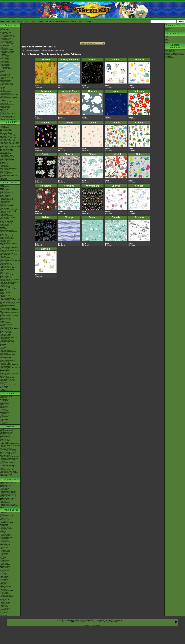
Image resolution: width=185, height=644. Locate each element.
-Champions (4, 86)
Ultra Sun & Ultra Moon (7, 230)
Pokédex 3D (4, 285)
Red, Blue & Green (6, 357)
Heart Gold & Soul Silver (7, 298)
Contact (27, 22)
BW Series (3, 418)
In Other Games (5, 375)
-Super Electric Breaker (7, 597)
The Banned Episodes (7, 151)
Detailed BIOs (4, 401)
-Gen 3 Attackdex (5, 58)
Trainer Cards (4, 517)
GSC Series (4, 408)
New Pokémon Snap (6, 223)
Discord (34, 22)
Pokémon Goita (5, 388)
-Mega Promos (4, 568)
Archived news (4, 30)
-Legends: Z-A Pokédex (7, 51)
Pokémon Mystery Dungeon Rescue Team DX (8, 218)
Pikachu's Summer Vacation (8, 482)
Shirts (166, 30)
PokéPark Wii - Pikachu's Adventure (7, 306)
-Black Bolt (3, 531)
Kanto (166, 36)
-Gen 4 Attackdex (5, 60)
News (2, 28)
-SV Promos (4, 569)
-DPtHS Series (4, 560)
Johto (166, 38)
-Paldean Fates (5, 546)
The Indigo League (6, 129)
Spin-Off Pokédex (5, 74)
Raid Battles (4, 521)
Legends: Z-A (4, 191)
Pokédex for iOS (5, 292)
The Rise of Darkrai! (6, 448)
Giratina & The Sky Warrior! (8, 449)
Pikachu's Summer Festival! (8, 491)
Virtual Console (5, 376)
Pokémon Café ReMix (7, 198)
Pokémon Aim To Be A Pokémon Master (9, 144)
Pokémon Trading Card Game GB (10, 368)
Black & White (4, 272)
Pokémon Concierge (6, 173)
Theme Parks (4, 109)
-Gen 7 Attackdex (5, 64)
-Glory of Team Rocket (7, 591)
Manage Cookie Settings (114, 620)
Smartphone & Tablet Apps (8, 381)
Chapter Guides (5, 402)
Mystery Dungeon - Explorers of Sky (9, 310)
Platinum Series (5, 415)
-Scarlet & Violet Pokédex (8, 50)
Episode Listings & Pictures (8, 125)
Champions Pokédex (76, 22)
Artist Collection (169, 50)
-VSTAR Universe (5, 608)
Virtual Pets (3, 382)
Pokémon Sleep (5, 203)
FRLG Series (4, 411)
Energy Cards (4, 518)
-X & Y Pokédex (5, 40)
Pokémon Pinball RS (6, 334)
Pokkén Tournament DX (7, 239)
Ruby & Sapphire (5, 323)
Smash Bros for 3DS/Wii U (8, 268)
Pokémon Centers (5, 93)
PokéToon (3, 162)
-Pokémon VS (4, 610)
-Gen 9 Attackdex (5, 67)
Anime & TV (10, 122)
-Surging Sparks (5, 539)
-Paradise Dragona (6, 598)
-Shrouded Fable (5, 542)
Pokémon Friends (5, 195)
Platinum (3, 297)
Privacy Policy (99, 620)
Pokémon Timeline (5, 92)
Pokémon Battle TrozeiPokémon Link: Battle (9, 251)
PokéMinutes (4, 165)
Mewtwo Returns (5, 436)
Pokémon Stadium (5, 366)
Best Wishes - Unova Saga (8, 138)
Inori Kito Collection (170, 52)
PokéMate (3, 344)
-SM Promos (4, 572)
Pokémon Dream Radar (7, 275)
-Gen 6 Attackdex (5, 63)
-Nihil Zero (3, 581)
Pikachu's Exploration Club (8, 496)
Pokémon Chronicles (6, 148)
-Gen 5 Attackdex (5, 61)
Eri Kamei (38, 87)
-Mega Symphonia (5, 586)
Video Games (10, 182)
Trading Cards (10, 510)
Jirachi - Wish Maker (6, 441)
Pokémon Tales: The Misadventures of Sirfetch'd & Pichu (9, 175)
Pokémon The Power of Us (8, 471)
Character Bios (4, 128)
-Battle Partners (5, 594)
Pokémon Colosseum (6, 327)
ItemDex (3, 70)
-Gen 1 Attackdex (5, 56)
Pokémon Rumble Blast (7, 284)
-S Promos (3, 614)
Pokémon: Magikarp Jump (8, 236)
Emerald (3, 326)
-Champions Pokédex (6, 53)
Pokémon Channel (5, 331)
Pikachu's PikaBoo (5, 487)
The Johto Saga (5, 132)
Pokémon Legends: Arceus (8, 211)
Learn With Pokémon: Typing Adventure (8, 289)
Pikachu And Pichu (6, 485)
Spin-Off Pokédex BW (6, 77)
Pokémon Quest (5, 242)
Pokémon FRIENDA (6, 391)
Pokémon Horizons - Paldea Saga (10, 146)
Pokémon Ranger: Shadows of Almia (9, 313)
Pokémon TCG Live (6, 226)
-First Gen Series (5, 565)
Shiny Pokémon (5, 152)
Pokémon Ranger (5, 336)
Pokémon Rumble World (7, 259)
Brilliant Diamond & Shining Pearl (10, 210)
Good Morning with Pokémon (9, 168)
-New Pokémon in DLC (7, 118)
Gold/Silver (3, 347)
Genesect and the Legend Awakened (8, 460)
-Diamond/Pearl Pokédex (7, 37)
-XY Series (3, 557)
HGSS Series (4, 417)
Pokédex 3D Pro (5, 287)
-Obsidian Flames (5, 550)
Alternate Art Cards (6, 520)
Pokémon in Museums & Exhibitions (7, 100)
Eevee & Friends (5, 503)
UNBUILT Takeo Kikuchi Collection (175, 55)
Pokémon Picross (5, 262)
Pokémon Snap (5, 362)
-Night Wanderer (5, 601)
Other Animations (5, 170)
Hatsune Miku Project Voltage (9, 98)
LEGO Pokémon (5, 106)
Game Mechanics (5, 82)
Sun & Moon (4, 229)
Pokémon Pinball (5, 363)
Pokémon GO (4, 197)
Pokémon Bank (5, 249)
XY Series (3, 421)
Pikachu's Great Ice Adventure (9, 497)
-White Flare (4, 533)
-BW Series (3, 559)
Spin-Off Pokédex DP (6, 76)
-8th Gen (3, 89)
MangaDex (3, 398)
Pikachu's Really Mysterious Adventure (8, 501)
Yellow (2, 359)
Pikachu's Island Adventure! (8, 494)
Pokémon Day (4, 103)
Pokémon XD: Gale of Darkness (9, 329)
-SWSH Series (4, 555)
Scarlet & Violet (5, 190)
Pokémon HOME (5, 213)
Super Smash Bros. (6, 369)
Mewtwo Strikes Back (6, 432)
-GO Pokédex (4, 48)
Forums (19, 22)
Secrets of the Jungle (6, 474)
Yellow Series (4, 406)
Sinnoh (167, 41)
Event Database (5, 115)
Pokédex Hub (43, 22)
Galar (166, 42)
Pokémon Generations (7, 155)
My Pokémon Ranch (6, 318)
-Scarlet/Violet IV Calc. (7, 83)
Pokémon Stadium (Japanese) (9, 365)
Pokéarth (88, 22)
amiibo (2, 384)
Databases (10, 25)
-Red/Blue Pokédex (6, 32)
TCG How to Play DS (6, 291)
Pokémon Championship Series (9, 95)
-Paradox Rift (4, 547)
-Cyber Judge (4, 607)
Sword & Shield (5, 208)
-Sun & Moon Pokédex (7, 41)
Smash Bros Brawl (5, 320)
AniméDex (3, 126)
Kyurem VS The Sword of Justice (10, 457)
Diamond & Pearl (5, 295)
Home (13, 22)
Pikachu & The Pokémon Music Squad (9, 506)
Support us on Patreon (92, 625)
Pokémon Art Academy (7, 253)
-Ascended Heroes (6, 527)
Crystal (2, 349)
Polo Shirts (168, 31)
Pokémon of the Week (7, 85)
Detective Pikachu (5, 240)
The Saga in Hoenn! (6, 133)
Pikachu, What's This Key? (8, 504)
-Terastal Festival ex (6, 595)
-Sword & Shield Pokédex (8, 44)
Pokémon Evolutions (6, 158)
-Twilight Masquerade (6, 543)
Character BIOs (5, 399)
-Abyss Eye (3, 578)
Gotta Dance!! (4, 490)
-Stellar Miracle (4, 599)
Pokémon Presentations (7, 105)
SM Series (3, 424)
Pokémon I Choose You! (7, 470)
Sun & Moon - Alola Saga (7, 141)
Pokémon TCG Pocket (7, 206)
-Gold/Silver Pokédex (6, 34)
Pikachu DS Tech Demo (7, 340)
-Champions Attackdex (7, 69)
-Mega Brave (4, 585)
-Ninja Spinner (4, 579)
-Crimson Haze (4, 604)
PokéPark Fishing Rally (7, 342)
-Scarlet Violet (4, 553)
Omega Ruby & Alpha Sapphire (9, 247)
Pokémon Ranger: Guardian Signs (10, 300)
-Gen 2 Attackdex (5, 57)
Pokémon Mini (4, 353)
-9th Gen (3, 87)
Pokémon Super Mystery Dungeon (10, 260)
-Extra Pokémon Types (7, 515)
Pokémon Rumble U (6, 278)
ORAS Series (4, 422)
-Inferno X (3, 584)
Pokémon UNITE (5, 201)
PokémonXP (4, 96)
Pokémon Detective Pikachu (8, 477)
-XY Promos (4, 573)
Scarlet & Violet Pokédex (58, 22)
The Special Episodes (6, 149)
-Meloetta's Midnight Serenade (9, 458)
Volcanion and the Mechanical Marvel (9, 468)
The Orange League (6, 131)
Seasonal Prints (169, 58)
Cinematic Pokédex (6, 80)
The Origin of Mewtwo (7, 431)
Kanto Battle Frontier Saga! (8, 135)
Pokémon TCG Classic (7, 523)
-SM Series (3, 556)
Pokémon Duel (4, 266)
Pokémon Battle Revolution (8, 308)
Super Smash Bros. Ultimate (8, 243)
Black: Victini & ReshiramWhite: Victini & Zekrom (9, 455)
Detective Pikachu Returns (8, 204)
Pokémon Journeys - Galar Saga (10, 142)
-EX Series (3, 562)
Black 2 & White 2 (5, 274)
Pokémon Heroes (5, 439)
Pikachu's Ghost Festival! (7, 493)
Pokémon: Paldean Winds (8, 161)
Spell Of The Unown (6, 435)
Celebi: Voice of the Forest (8, 438)
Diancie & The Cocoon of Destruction (7, 463)
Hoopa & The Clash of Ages (8, 465)
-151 (1, 549)
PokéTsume (4, 180)
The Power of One (5, 434)
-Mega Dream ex (5, 582)
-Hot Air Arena (4, 592)
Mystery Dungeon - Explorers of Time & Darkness (9, 316)
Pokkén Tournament (6, 265)
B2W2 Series (4, 419)
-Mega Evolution (5, 530)
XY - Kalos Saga (5, 139)
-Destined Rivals (5, 534)
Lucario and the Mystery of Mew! (10, 444)
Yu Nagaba (168, 56)
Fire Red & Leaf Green (7, 324)
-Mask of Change (5, 602)
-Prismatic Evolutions (6, 537)
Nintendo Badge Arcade (7, 269)
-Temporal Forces (5, 544)
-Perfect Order (4, 526)
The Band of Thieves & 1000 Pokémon (8, 255)
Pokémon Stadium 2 (6, 350)
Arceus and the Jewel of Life (8, 451)
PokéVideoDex (4, 167)
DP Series (3, 414)
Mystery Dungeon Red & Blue (9, 337)
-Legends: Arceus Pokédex (8, 47)
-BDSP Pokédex (5, 45)
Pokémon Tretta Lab (6, 276)
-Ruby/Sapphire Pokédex (7, 35)
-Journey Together (5, 536)
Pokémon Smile (5, 220)
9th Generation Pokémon (7, 116)
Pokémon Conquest (6, 281)
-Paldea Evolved (5, 552)
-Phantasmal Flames (6, 529)
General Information (6, 396)
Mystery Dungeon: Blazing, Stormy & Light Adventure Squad (10, 303)
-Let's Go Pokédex (5, 43)
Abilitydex (3, 73)
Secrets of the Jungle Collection (174, 53)
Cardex (2, 79)
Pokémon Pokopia (5, 194)
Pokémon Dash (5, 330)
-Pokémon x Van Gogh (7, 102)
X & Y (2, 246)
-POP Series (4, 575)
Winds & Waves (5, 187)
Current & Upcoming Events (8, 113)
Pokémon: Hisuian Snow (7, 159)
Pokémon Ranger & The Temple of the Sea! (10, 446)
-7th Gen (3, 90)
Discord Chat (4, 112)
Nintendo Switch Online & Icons (9, 385)
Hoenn (167, 39)
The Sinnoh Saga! (5, 136)
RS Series (3, 409)
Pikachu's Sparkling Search (8, 498)
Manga (10, 393)
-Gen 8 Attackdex (5, 66)
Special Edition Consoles (7, 378)
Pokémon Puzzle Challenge (8, 352)
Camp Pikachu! (5, 488)
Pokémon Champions (6, 192)
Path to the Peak (5, 164)
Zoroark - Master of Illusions (8, 452)
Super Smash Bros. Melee (8, 355)
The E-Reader (4, 343)
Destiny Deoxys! (5, 442)
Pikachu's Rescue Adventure (8, 484)
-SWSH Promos (5, 570)
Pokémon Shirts (5, 108)
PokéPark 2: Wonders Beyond (9, 282)
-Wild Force (3, 605)
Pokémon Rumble (5, 301)
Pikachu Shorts (10, 480)
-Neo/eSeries (4, 563)
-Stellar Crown (4, 540)
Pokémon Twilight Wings (7, 157)
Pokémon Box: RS (5, 333)
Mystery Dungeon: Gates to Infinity (10, 279)
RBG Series (4, 405)
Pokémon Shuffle (5, 258)
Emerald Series (5, 412)
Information (168, 28)
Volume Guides (5, 403)
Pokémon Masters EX (6, 200)
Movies (10, 426)
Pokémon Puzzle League (7, 360)
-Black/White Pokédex (7, 38)
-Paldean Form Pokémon (7, 119)
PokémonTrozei (5, 339)
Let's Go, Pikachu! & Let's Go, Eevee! (9, 232)
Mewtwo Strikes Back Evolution (9, 473)
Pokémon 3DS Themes (7, 379)
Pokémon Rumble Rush (7, 237)
